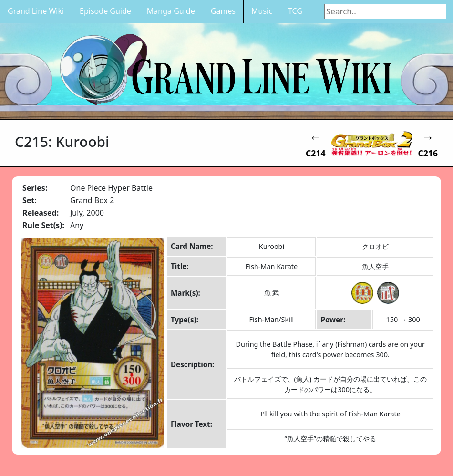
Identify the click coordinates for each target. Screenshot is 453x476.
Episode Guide (105, 11)
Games (223, 11)
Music (262, 11)
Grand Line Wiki (36, 11)
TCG (295, 11)
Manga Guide (171, 11)
